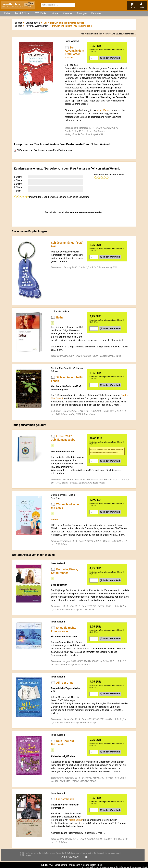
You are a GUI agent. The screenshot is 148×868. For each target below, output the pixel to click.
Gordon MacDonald (61, 368)
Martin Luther (76, 820)
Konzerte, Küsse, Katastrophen (64, 571)
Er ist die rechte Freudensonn (64, 629)
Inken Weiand (72, 41)
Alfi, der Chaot (65, 683)
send (11, 4)
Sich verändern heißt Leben (67, 379)
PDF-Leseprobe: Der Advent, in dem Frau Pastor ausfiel (43, 150)
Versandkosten (129, 34)
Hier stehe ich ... (67, 799)
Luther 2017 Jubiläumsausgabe (63, 438)
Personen (96, 13)
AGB (51, 865)
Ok (86, 857)
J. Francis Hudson (60, 311)
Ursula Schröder (59, 495)
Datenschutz (61, 865)
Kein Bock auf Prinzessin (63, 742)
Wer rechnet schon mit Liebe (66, 506)
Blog (100, 865)
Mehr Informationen (70, 857)
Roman (55, 520)
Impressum (74, 865)
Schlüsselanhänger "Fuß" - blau (68, 244)
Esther (60, 317)
